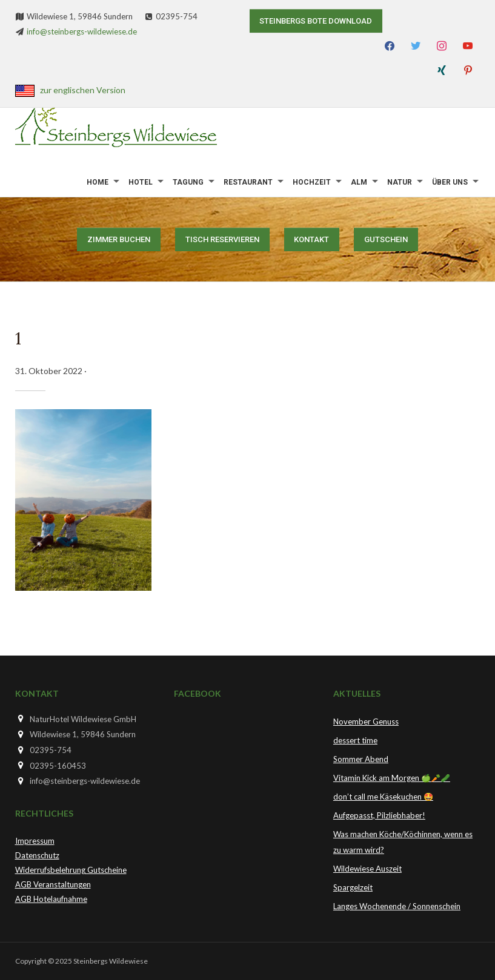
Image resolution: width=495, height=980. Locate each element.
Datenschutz (37, 855)
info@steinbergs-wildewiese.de (82, 31)
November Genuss (366, 722)
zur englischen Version (83, 90)
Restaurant (248, 182)
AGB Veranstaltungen (53, 884)
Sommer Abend (361, 759)
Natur (400, 182)
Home (98, 182)
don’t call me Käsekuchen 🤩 (383, 797)
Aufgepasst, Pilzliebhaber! (379, 815)
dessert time (355, 740)
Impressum (35, 841)
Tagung (188, 182)
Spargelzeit (353, 887)
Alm (359, 182)
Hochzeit (312, 182)
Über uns (450, 182)
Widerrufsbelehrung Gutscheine (71, 870)
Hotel (141, 182)
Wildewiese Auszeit (367, 869)
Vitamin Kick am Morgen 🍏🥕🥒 (392, 778)
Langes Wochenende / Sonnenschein (397, 906)
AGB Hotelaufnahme (51, 899)
